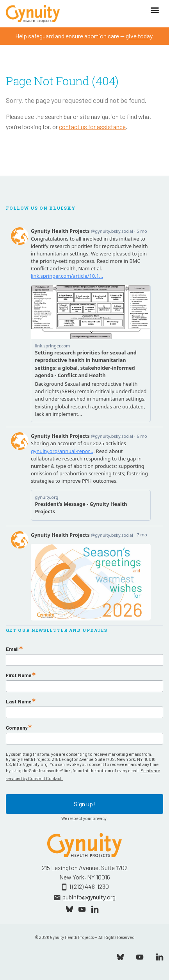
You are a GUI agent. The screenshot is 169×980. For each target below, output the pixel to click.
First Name (19, 675)
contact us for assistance (92, 127)
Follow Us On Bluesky (41, 208)
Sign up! (84, 804)
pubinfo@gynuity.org (89, 897)
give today (139, 36)
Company (17, 728)
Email (12, 649)
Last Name (19, 702)
